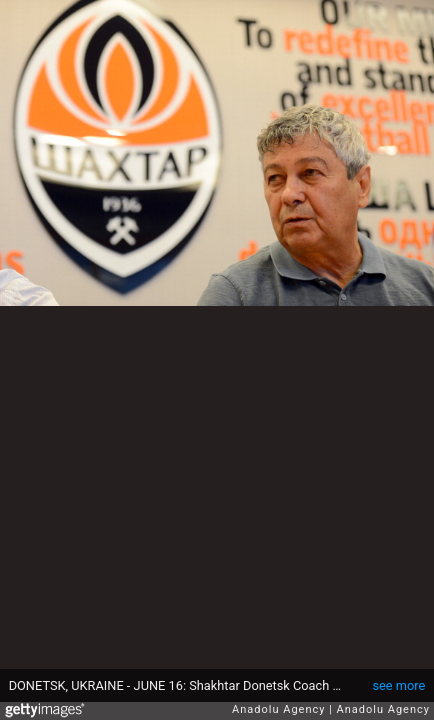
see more (398, 685)
